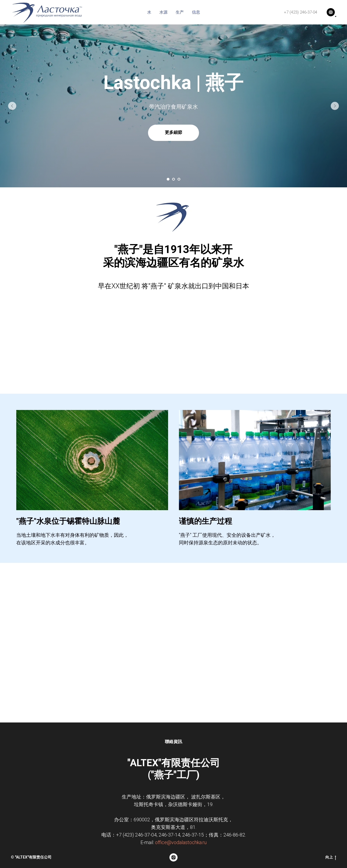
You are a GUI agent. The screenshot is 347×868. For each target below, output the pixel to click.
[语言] (331, 12)
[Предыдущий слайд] (12, 106)
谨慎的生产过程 (205, 521)
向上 (331, 857)
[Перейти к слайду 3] (179, 179)
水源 (163, 12)
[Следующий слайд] (335, 106)
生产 (180, 12)
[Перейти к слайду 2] (173, 179)
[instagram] (173, 857)
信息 (196, 12)
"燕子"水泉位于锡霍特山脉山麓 (68, 521)
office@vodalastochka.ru (181, 842)
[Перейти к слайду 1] (168, 179)
